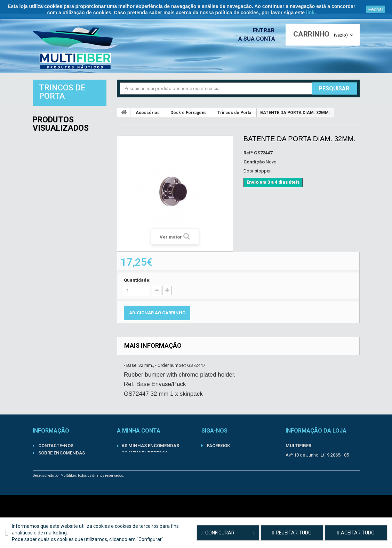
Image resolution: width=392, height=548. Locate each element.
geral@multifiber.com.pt (326, 481)
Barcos (46, 133)
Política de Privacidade (67, 460)
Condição (254, 162)
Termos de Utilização (64, 468)
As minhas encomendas (150, 446)
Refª (248, 153)
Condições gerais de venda (71, 489)
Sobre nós (50, 475)
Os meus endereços (145, 453)
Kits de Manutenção (63, 179)
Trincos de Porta (234, 113)
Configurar (228, 533)
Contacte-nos (55, 446)
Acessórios (51, 118)
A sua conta (258, 39)
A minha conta (139, 431)
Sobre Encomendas (61, 453)
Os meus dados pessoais (151, 460)
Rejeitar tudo (292, 533)
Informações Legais (62, 482)
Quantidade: (137, 280)
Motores (48, 209)
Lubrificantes (55, 194)
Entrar (266, 30)
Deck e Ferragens (189, 113)
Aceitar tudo (356, 533)
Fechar (376, 9)
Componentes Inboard (66, 148)
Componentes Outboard (69, 163)
